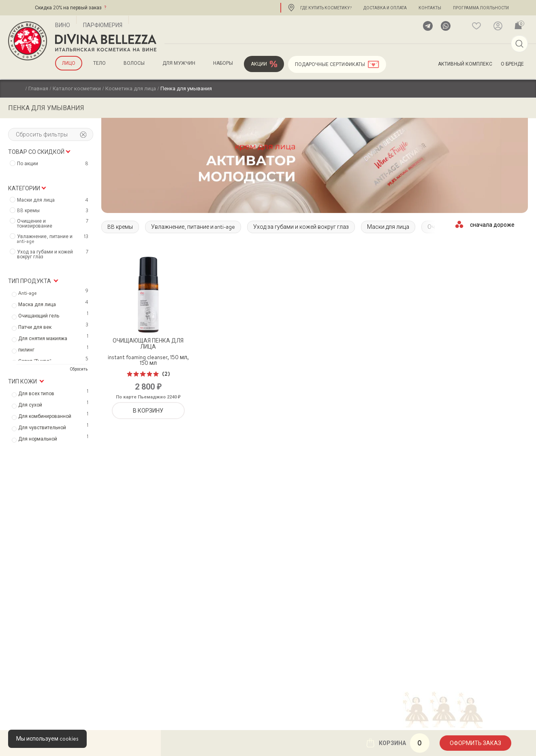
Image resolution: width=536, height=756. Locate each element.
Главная (38, 88)
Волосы (134, 63)
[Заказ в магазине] (493, 224)
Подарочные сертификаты (330, 64)
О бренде (512, 64)
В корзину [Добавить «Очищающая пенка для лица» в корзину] (148, 411)
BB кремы (120, 227)
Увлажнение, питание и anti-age (193, 227)
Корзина (398, 743)
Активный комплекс (465, 64)
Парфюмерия (103, 25)
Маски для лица (388, 227)
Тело (99, 63)
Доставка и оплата (385, 8)
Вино (63, 25)
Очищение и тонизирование (54, 224)
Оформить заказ (475, 743)
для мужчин (179, 63)
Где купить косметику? (326, 8)
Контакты (430, 8)
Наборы (223, 63)
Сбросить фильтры (51, 134)
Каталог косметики (77, 88)
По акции (54, 164)
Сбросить (79, 369)
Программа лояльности (481, 8)
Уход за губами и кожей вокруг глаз (301, 227)
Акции (259, 64)
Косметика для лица (131, 88)
